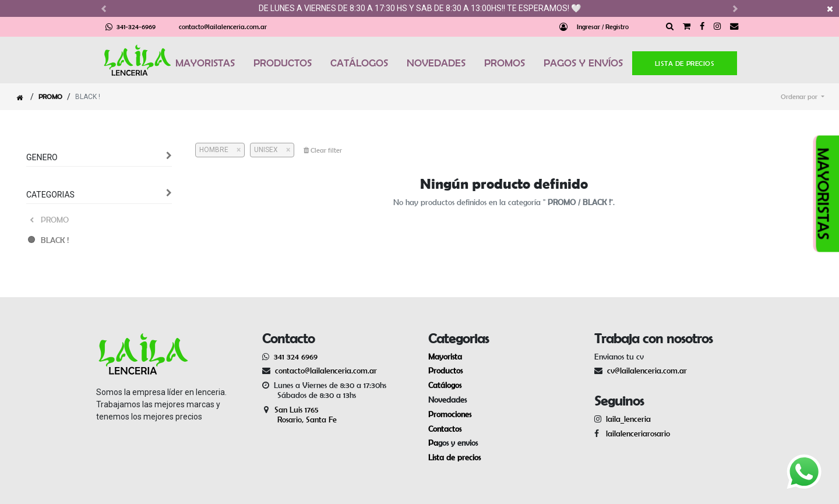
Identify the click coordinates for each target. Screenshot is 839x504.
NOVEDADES (436, 63)
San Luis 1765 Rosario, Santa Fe (299, 415)
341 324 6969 (296, 357)
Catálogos (445, 385)
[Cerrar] (235, 150)
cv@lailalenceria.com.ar (647, 371)
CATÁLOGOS (359, 63)
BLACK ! (55, 240)
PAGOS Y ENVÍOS (583, 63)
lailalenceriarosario (636, 433)
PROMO (50, 96)
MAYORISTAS (205, 63)
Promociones (450, 414)
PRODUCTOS (283, 63)
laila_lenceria (628, 419)
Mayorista (445, 357)
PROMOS (505, 63)
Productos (445, 371)
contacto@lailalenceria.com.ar (223, 27)
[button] (803, 97)
